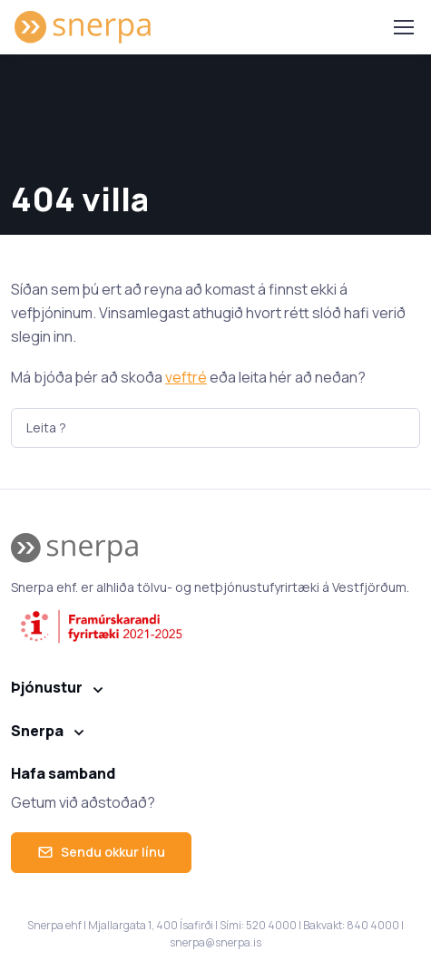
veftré (186, 377)
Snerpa (37, 731)
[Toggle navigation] (403, 27)
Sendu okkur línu (101, 852)
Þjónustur (47, 687)
